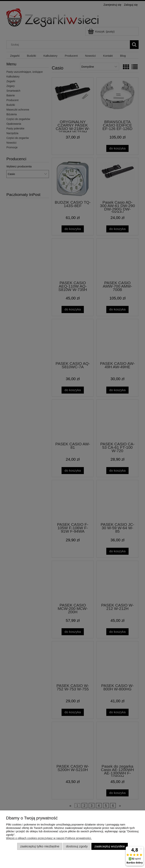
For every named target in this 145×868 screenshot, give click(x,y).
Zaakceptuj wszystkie (110, 846)
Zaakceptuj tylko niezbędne (40, 846)
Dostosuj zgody (77, 846)
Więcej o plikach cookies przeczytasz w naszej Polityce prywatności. (49, 838)
